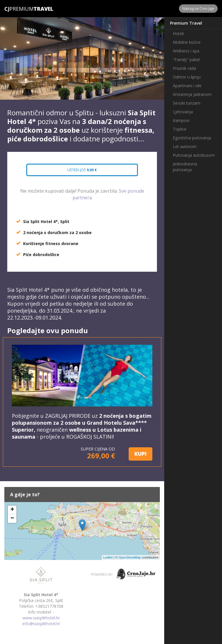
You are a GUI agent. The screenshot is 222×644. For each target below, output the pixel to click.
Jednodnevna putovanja (185, 167)
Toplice (180, 129)
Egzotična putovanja (192, 138)
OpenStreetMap (130, 557)
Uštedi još (82, 170)
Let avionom (185, 146)
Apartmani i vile (187, 86)
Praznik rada (184, 68)
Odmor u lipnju (187, 77)
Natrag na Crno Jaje (198, 9)
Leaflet (108, 557)
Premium (19, 9)
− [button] (12, 519)
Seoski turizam (187, 103)
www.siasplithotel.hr (41, 618)
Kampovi (181, 120)
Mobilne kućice (187, 42)
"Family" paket (186, 60)
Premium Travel (186, 23)
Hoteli (178, 33)
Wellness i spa (186, 51)
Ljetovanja (183, 112)
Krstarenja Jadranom (192, 94)
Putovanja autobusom (194, 155)
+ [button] (12, 510)
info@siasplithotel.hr (41, 624)
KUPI (140, 454)
